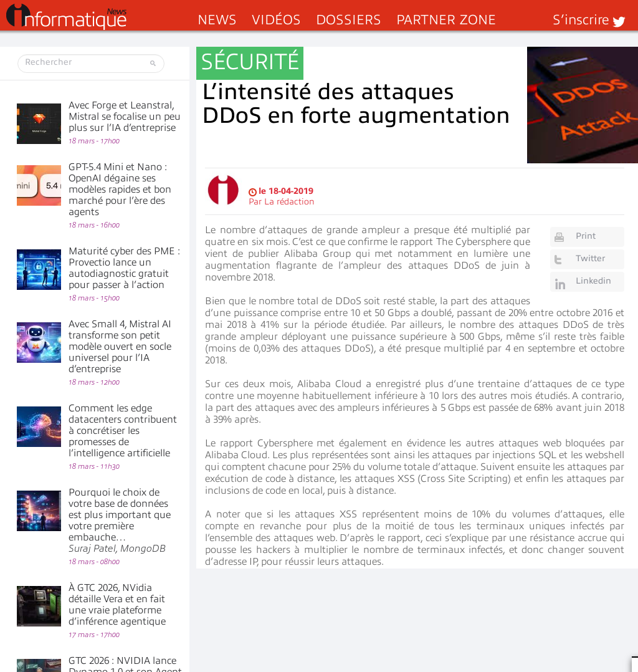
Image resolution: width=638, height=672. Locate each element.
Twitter (590, 258)
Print (586, 236)
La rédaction (289, 202)
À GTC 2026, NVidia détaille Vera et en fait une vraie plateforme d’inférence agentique (117, 605)
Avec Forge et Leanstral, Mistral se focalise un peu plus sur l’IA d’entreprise (125, 117)
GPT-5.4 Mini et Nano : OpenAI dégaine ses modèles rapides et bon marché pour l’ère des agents (120, 190)
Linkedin (593, 281)
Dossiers (349, 20)
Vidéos (276, 20)
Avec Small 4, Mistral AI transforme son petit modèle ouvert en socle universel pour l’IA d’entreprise (120, 347)
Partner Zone (446, 20)
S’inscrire (581, 20)
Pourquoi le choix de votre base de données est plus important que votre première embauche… (120, 521)
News (217, 20)
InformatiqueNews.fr (66, 17)
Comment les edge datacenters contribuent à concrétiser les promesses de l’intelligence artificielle (123, 431)
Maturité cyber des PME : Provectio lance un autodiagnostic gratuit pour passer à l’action (124, 268)
